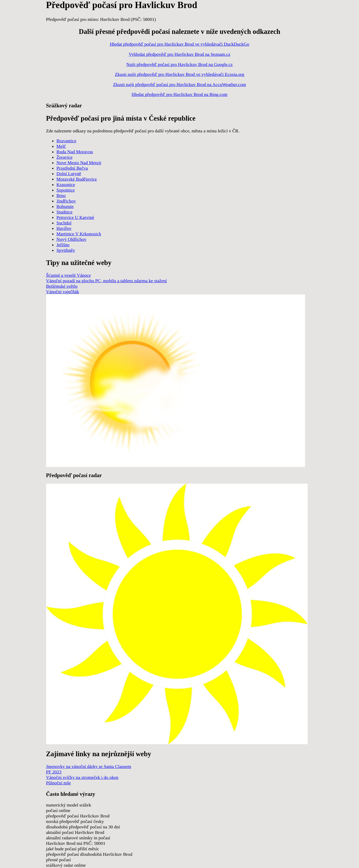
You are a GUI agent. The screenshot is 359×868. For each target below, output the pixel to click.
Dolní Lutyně (69, 174)
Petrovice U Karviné (75, 217)
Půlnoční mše (59, 783)
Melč (61, 146)
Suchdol (64, 223)
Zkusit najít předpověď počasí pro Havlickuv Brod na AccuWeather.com (180, 84)
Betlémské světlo (62, 286)
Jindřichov (66, 201)
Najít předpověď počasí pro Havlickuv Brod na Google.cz (179, 64)
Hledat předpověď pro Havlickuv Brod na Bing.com (180, 94)
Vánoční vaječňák (63, 292)
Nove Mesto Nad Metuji (79, 163)
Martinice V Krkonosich (79, 234)
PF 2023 (54, 772)
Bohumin (65, 206)
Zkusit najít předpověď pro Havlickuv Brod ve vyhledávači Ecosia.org (179, 74)
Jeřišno (63, 245)
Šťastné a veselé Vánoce (69, 275)
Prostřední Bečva (72, 168)
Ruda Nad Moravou (75, 152)
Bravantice (66, 141)
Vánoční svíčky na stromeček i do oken (82, 777)
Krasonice (66, 184)
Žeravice (65, 157)
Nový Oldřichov (72, 239)
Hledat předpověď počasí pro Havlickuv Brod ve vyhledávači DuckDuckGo (179, 44)
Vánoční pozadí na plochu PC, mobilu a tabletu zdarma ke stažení (107, 281)
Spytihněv (66, 250)
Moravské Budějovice (77, 179)
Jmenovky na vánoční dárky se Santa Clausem (89, 766)
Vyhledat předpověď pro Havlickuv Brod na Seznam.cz (179, 54)
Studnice (65, 212)
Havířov (64, 228)
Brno (61, 195)
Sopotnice (66, 190)
